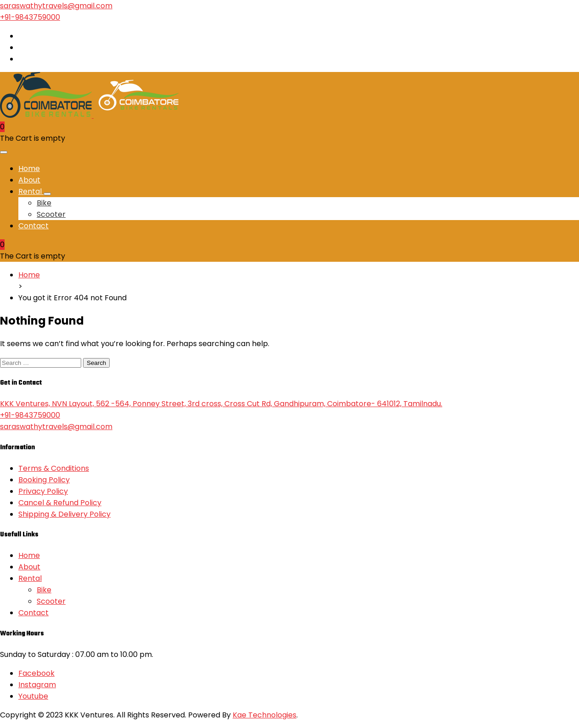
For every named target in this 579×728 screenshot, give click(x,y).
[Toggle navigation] (4, 152)
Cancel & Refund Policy (60, 503)
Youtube (33, 696)
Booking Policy (44, 480)
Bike (44, 203)
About (29, 180)
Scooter (51, 214)
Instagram (37, 685)
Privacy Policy (43, 491)
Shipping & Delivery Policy (64, 514)
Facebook (36, 673)
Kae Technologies (264, 715)
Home (29, 168)
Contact (33, 226)
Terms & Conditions (54, 468)
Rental (31, 191)
